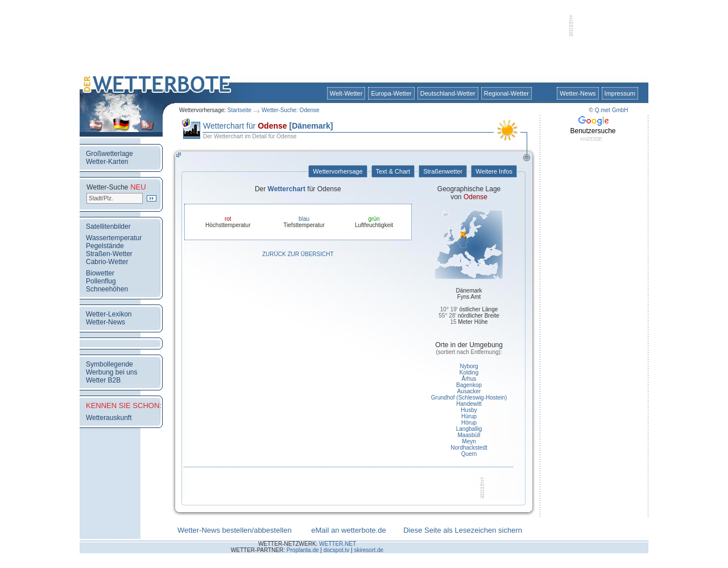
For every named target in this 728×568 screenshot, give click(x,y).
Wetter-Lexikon (109, 314)
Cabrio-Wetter (107, 262)
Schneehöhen (107, 289)
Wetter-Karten (107, 162)
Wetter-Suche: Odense (291, 110)
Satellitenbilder (108, 227)
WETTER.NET (338, 544)
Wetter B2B (103, 380)
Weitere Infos (494, 171)
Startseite (239, 110)
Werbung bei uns (112, 372)
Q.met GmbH (612, 110)
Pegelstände (105, 246)
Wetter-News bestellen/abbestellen (235, 530)
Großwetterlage (109, 154)
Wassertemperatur (114, 238)
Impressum (620, 93)
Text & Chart (393, 171)
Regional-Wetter (506, 93)
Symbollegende (109, 364)
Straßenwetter (443, 171)
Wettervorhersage (338, 171)
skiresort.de (369, 550)
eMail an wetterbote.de (349, 530)
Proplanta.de (303, 550)
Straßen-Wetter (109, 254)
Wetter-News (578, 93)
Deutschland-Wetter (448, 93)
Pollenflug (101, 281)
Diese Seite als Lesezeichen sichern (463, 530)
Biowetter (100, 273)
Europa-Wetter (391, 93)
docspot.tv (337, 550)
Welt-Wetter (346, 93)
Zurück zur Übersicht (298, 254)
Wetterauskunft (109, 418)
